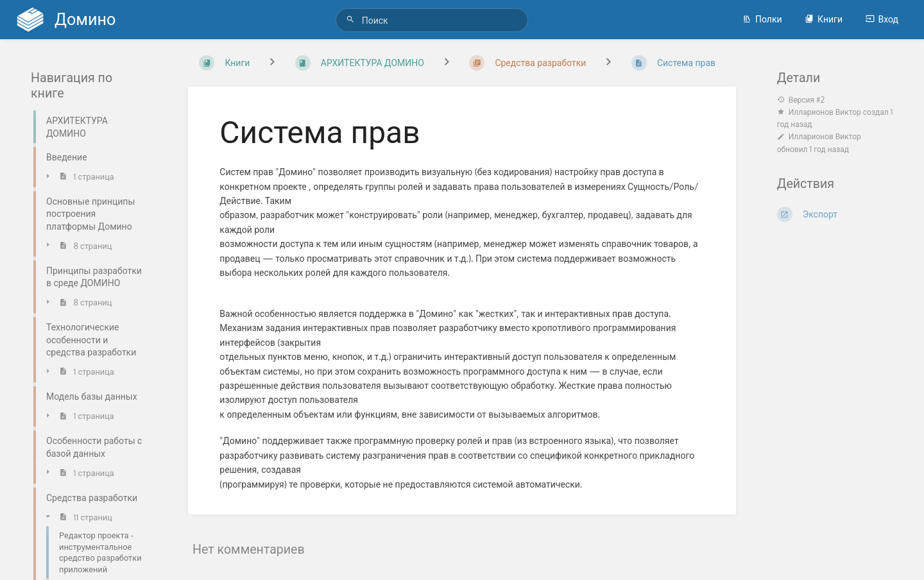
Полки (762, 19)
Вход (882, 19)
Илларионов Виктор (825, 112)
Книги (824, 19)
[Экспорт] (835, 214)
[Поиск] (352, 20)
